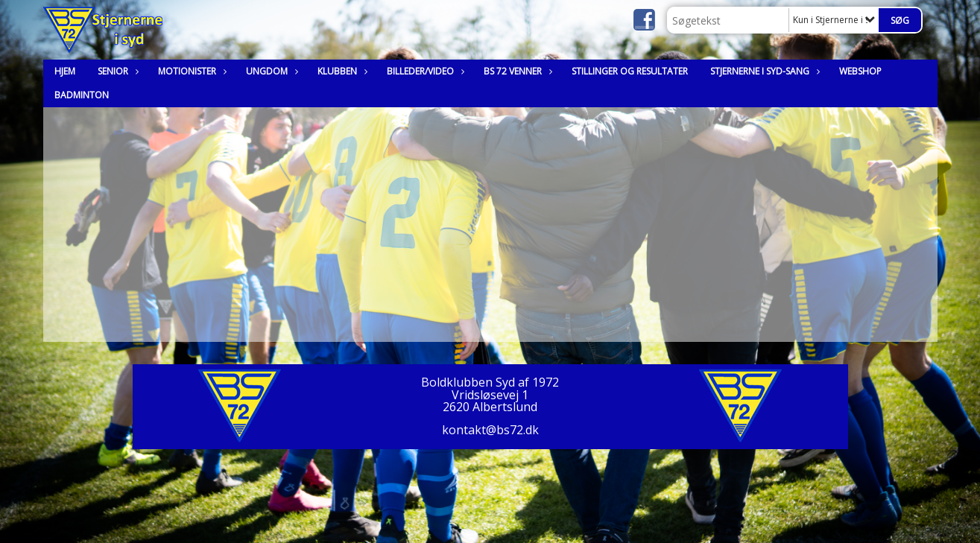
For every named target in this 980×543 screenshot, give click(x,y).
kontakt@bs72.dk (490, 430)
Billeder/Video (424, 71)
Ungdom (271, 71)
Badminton (82, 95)
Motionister (191, 71)
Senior (117, 71)
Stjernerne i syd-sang (764, 71)
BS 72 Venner (516, 71)
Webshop (860, 71)
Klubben (341, 71)
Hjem (65, 71)
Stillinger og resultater (630, 71)
